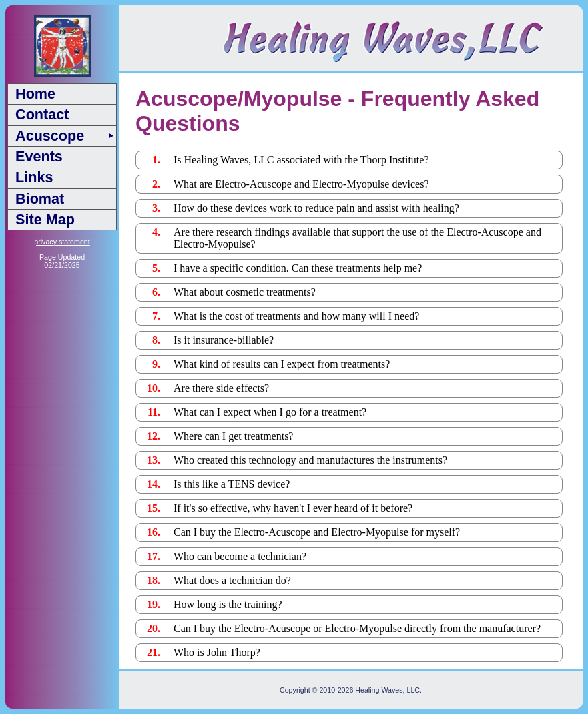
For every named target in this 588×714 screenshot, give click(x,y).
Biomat (40, 199)
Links (34, 177)
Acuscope (50, 136)
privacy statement (62, 242)
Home (35, 94)
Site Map (45, 219)
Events (39, 156)
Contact (42, 114)
